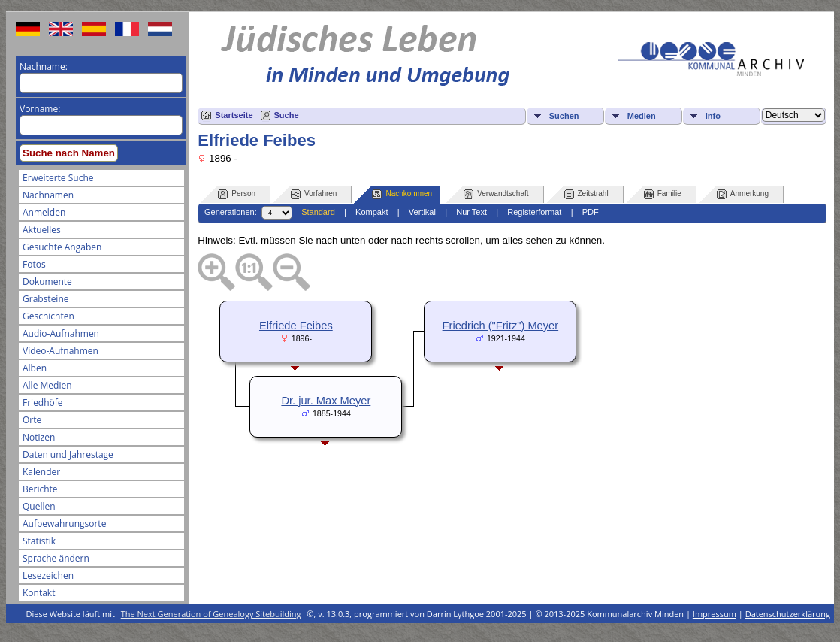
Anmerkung (743, 194)
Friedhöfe (43, 403)
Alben (35, 368)
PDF (591, 212)
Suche (287, 115)
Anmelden (44, 212)
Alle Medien (47, 385)
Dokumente (47, 282)
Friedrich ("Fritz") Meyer (501, 326)
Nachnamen (48, 195)
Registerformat (534, 212)
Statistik (39, 541)
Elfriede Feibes (296, 326)
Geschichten (48, 316)
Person (237, 194)
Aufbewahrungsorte (64, 524)
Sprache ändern (56, 558)
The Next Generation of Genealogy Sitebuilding (211, 614)
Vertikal (422, 212)
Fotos (34, 264)
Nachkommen (402, 194)
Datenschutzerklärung (788, 614)
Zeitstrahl (586, 194)
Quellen (39, 506)
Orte (32, 420)
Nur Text (471, 212)
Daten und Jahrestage (68, 454)
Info (713, 116)
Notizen (39, 437)
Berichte (40, 489)
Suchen (564, 116)
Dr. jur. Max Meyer (326, 401)
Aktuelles (42, 230)
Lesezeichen (48, 575)
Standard (318, 212)
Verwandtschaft (496, 194)
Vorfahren (314, 194)
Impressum (715, 614)
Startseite (234, 115)
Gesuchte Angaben (62, 247)
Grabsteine (46, 299)
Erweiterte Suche (58, 178)
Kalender (41, 472)
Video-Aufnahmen (60, 351)
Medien (642, 116)
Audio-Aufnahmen (61, 333)
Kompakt (372, 212)
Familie (663, 194)
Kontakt (39, 593)
